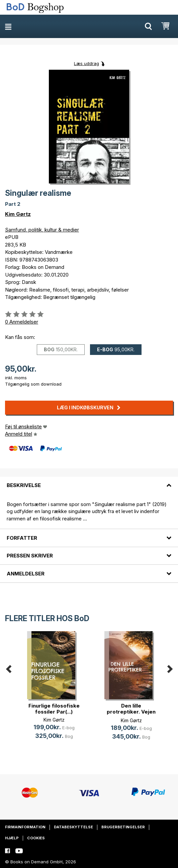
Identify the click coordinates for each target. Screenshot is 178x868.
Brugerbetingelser (123, 827)
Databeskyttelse (73, 827)
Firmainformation (25, 827)
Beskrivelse (24, 485)
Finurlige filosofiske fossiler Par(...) (54, 709)
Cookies (36, 838)
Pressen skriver (30, 556)
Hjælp (12, 838)
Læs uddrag (86, 63)
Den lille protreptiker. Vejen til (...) (131, 712)
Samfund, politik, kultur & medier (42, 230)
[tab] (89, 481)
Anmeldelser (26, 574)
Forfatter (22, 538)
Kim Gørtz (18, 214)
